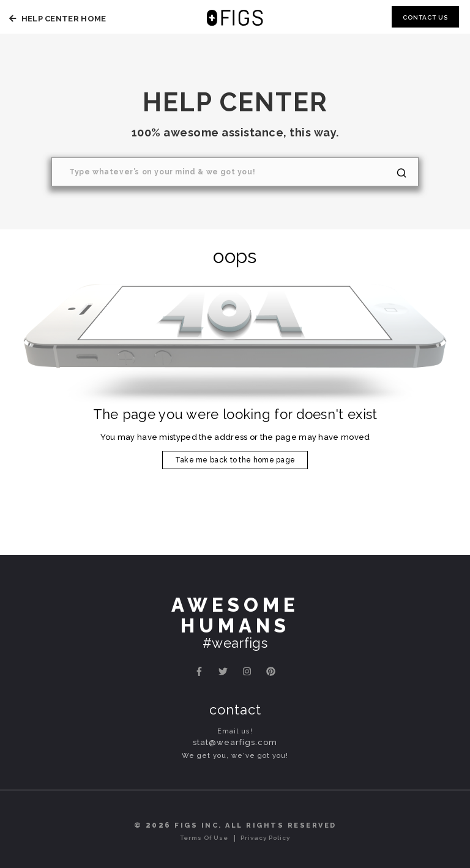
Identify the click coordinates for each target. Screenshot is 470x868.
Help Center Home (56, 19)
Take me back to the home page (235, 460)
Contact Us (425, 17)
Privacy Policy (265, 838)
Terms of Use (204, 838)
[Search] (235, 172)
